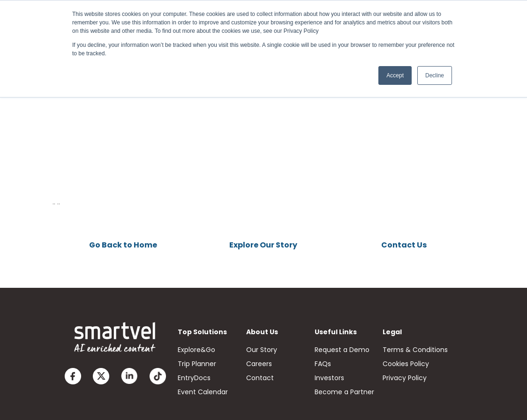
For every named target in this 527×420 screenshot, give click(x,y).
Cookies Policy (406, 364)
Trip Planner (197, 364)
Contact (260, 378)
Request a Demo (342, 350)
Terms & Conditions (415, 350)
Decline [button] (435, 75)
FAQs (323, 364)
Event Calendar (203, 392)
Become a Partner (344, 392)
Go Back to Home (123, 245)
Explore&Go (196, 350)
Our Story (262, 350)
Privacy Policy (405, 378)
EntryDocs (194, 378)
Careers (259, 364)
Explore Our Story (263, 245)
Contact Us (404, 245)
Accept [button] (395, 75)
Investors (329, 378)
